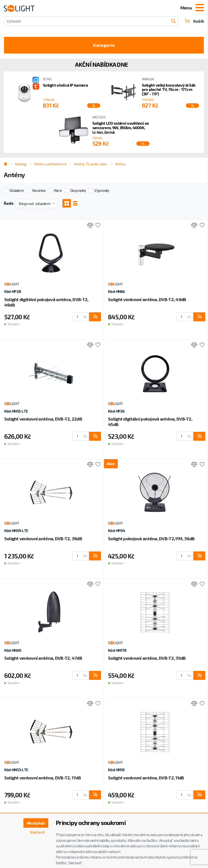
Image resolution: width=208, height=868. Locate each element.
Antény (120, 164)
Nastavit (37, 832)
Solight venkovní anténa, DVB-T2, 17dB (43, 778)
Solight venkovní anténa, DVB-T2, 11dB (146, 778)
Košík (194, 21)
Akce (58, 190)
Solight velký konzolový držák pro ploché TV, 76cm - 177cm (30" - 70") (169, 89)
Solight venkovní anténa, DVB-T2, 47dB (43, 658)
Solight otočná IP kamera (65, 85)
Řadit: (9, 203)
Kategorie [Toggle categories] (104, 45)
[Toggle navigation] (200, 8)
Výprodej (102, 190)
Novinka (39, 190)
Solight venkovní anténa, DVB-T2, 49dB (147, 299)
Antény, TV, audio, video (91, 164)
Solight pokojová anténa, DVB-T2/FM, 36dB (151, 539)
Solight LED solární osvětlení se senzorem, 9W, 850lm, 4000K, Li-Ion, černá (121, 128)
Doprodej (78, 190)
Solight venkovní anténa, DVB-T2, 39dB (43, 539)
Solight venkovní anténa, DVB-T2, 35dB (147, 658)
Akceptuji (36, 823)
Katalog (21, 164)
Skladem (17, 190)
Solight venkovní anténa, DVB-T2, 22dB (43, 419)
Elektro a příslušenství (50, 164)
